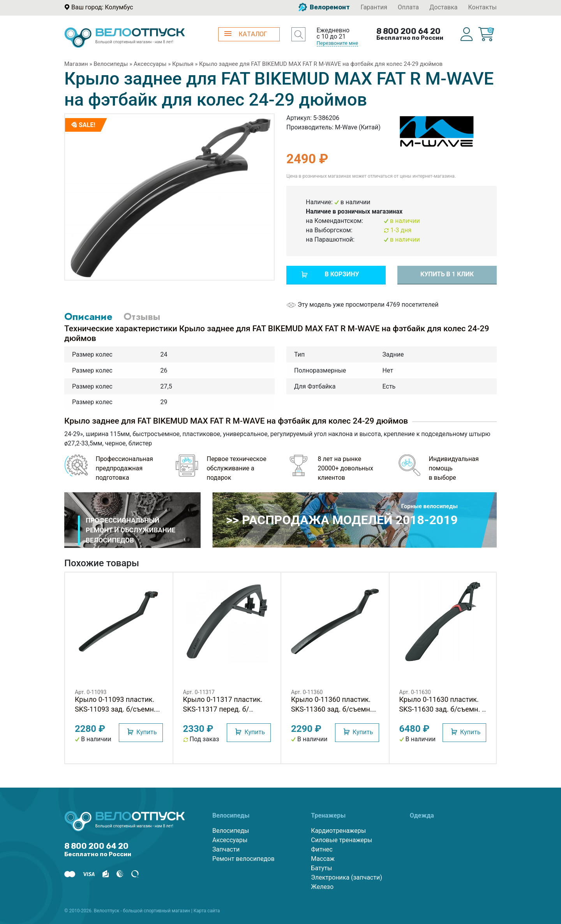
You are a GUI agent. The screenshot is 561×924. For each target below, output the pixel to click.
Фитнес (322, 849)
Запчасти (226, 849)
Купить (146, 732)
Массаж (323, 859)
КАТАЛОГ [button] (246, 34)
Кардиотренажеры (338, 831)
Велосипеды (111, 64)
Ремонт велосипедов (243, 859)
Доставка (443, 7)
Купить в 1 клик (447, 274)
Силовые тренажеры (341, 840)
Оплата (408, 7)
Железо (322, 887)
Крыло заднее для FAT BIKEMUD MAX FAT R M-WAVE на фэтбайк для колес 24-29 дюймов (321, 64)
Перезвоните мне (338, 43)
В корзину (342, 274)
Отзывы (142, 316)
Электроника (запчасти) (346, 877)
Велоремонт (324, 7)
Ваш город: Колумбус (102, 7)
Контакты (482, 7)
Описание (88, 316)
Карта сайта (207, 911)
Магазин (76, 64)
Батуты (321, 868)
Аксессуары (150, 64)
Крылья (183, 64)
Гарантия (374, 7)
